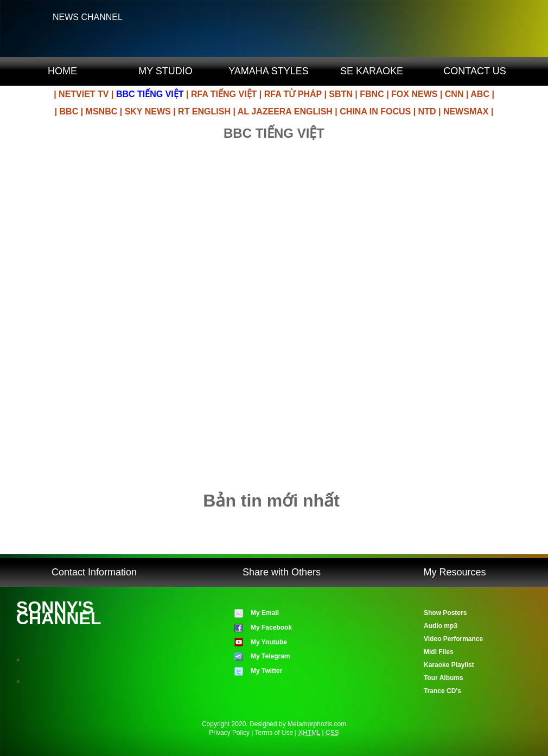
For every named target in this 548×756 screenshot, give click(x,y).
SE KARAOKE (372, 71)
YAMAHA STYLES (269, 71)
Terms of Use (274, 733)
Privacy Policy (229, 733)
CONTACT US (474, 71)
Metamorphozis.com (317, 724)
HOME (62, 71)
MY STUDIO (165, 71)
